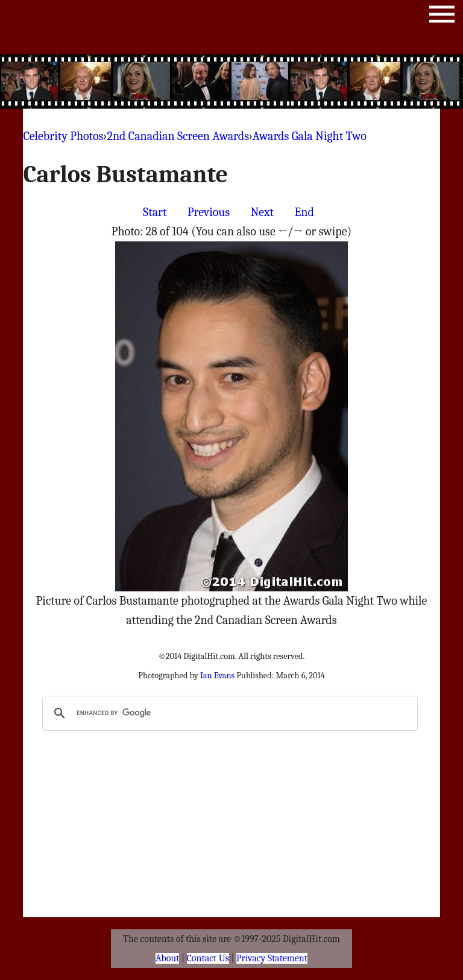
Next (262, 212)
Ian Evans (217, 676)
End (304, 212)
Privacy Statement (272, 958)
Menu (442, 17)
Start (155, 212)
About (167, 958)
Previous (209, 212)
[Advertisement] (231, 81)
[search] (228, 713)
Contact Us (208, 958)
